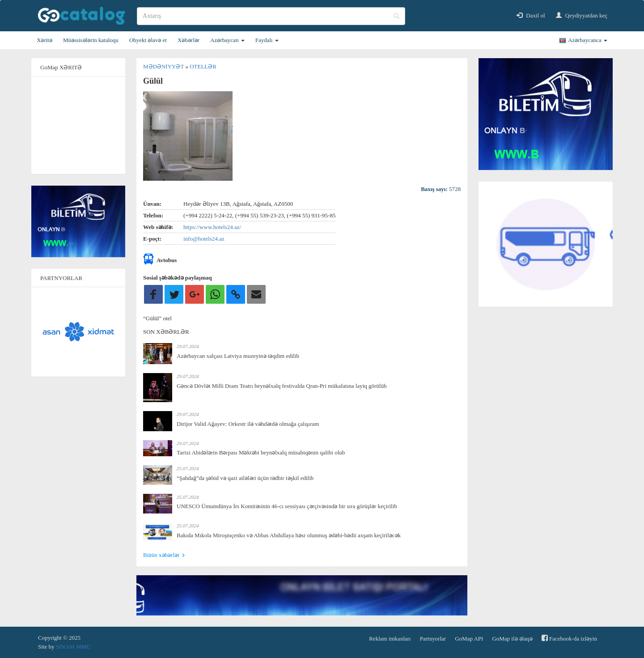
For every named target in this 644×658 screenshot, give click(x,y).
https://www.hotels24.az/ (212, 227)
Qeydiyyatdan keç (582, 15)
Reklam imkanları (390, 639)
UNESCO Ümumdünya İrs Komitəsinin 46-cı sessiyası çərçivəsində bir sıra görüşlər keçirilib (287, 506)
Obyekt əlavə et (148, 40)
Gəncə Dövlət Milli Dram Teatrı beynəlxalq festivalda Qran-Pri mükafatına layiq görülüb (282, 386)
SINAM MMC (73, 647)
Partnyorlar (433, 639)
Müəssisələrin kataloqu (91, 40)
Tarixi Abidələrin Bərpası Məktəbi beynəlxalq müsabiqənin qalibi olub (261, 452)
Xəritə (44, 40)
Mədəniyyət (164, 66)
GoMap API (469, 639)
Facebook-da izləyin (569, 638)
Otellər (203, 66)
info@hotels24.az (204, 239)
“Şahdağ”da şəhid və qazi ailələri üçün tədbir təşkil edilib (245, 478)
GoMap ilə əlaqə (512, 639)
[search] (271, 16)
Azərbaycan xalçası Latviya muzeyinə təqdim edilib (238, 356)
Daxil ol (531, 15)
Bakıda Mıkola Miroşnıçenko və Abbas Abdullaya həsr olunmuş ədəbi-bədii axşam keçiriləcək (289, 535)
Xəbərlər (189, 40)
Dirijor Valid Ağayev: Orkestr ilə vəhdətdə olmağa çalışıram (248, 424)
